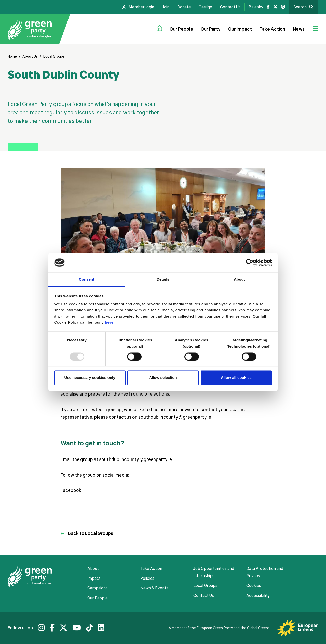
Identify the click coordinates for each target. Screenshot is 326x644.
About (93, 569)
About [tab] (239, 279)
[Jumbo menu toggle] (315, 29)
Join (166, 7)
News (299, 29)
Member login (141, 7)
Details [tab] (163, 279)
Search (300, 7)
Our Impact (240, 29)
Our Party (211, 29)
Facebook (71, 490)
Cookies (254, 586)
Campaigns (98, 588)
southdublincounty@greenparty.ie (175, 417)
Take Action (272, 29)
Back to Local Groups (91, 533)
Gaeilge (205, 7)
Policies (147, 579)
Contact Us (230, 7)
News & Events (154, 588)
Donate (184, 7)
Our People (181, 29)
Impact (94, 579)
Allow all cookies (236, 378)
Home (12, 56)
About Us (30, 56)
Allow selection (163, 378)
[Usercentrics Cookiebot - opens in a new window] (250, 262)
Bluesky (256, 7)
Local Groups (54, 56)
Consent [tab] (87, 279)
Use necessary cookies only (90, 378)
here (109, 323)
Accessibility (258, 596)
